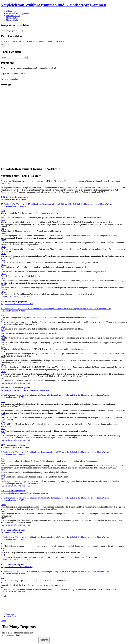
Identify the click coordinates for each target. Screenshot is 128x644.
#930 (3, 550)
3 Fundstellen (29, 498)
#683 (3, 220)
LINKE (43, 42)
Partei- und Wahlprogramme (17, 13)
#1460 (3, 378)
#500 (3, 429)
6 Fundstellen (29, 395)
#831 (3, 351)
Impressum (10, 614)
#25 (2, 583)
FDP (25, 42)
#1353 (3, 265)
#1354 (3, 269)
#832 (3, 358)
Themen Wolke (12, 20)
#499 (3, 422)
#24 (2, 578)
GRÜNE (34, 42)
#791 (3, 463)
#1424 (3, 278)
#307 (3, 402)
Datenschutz (11, 616)
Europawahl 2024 (13, 16)
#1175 (3, 240)
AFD (4, 42)
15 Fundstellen (30, 204)
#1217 (3, 254)
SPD (62, 42)
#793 (3, 475)
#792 (3, 470)
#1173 (3, 229)
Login (3, 621)
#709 (3, 331)
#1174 (3, 233)
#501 (3, 433)
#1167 (3, 505)
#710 (3, 336)
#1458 (3, 365)
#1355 (3, 274)
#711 (3, 340)
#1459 (3, 372)
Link (9, 68)
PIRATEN (53, 42)
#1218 (3, 260)
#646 (3, 315)
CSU (19, 42)
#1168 (3, 511)
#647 (3, 320)
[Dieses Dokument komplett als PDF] (16, 296)
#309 (3, 415)
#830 (3, 347)
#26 (2, 587)
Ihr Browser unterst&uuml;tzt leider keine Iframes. (20, 631)
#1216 (3, 247)
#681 (3, 211)
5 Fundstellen (29, 452)
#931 (3, 555)
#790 (3, 459)
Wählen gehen (12, 11)
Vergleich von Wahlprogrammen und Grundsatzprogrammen (53, 5)
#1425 (3, 285)
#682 (3, 215)
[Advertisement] (11, 126)
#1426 (3, 292)
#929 (3, 544)
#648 (3, 327)
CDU (12, 42)
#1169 (3, 518)
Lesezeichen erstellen (10, 79)
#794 (3, 479)
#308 (3, 408)
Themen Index (12, 18)
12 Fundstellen (30, 309)
